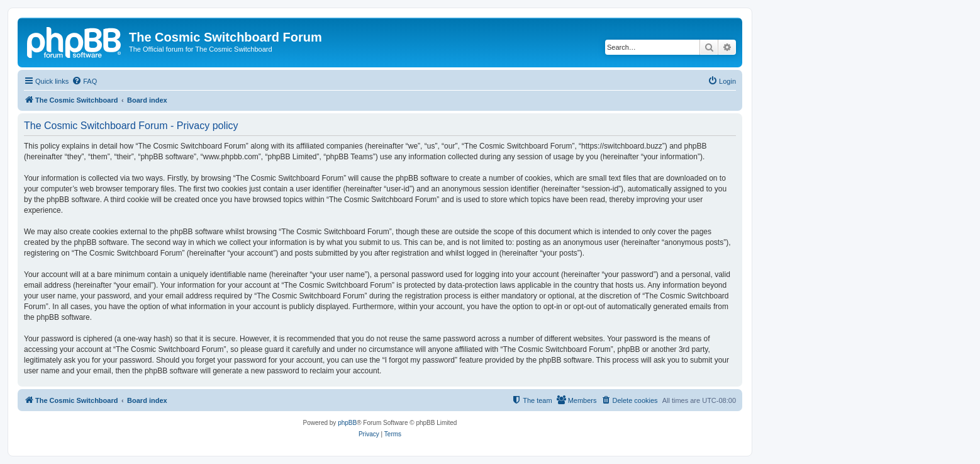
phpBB (347, 423)
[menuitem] (84, 81)
